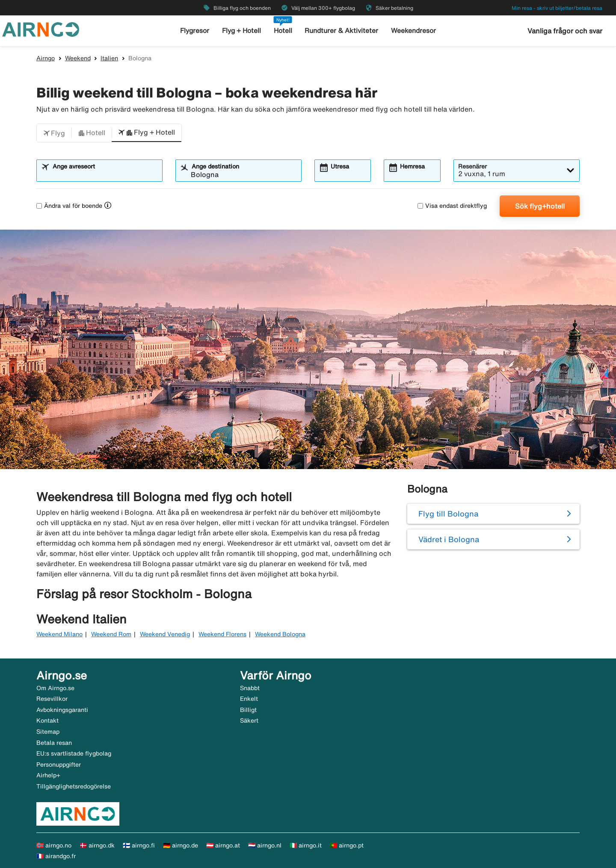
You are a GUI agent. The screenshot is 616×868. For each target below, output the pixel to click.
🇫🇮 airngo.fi (139, 845)
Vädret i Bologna (449, 539)
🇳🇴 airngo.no (54, 845)
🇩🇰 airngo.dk (97, 845)
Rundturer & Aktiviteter (342, 31)
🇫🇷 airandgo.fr (56, 856)
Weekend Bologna (280, 634)
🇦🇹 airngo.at (223, 845)
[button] (54, 133)
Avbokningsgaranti (62, 710)
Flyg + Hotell (243, 31)
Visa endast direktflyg (452, 206)
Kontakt (47, 720)
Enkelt (249, 699)
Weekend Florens (222, 634)
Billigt (248, 710)
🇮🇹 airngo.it (306, 845)
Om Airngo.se (55, 688)
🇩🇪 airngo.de (181, 845)
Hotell (284, 31)
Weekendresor (412, 31)
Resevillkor (52, 699)
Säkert (249, 720)
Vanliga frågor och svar (565, 31)
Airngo (46, 58)
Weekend (78, 58)
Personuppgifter (59, 765)
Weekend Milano (59, 634)
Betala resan (54, 743)
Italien (109, 58)
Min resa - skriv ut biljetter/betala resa (557, 8)
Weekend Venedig (165, 634)
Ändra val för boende (69, 206)
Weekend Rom (111, 634)
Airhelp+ (48, 775)
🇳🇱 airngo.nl (265, 845)
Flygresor (197, 31)
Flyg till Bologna (448, 514)
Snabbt (250, 688)
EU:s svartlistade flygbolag (74, 753)
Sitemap (48, 732)
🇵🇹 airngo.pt (347, 845)
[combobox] (105, 174)
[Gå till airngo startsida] (41, 29)
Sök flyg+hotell (540, 206)
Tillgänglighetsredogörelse (74, 786)
